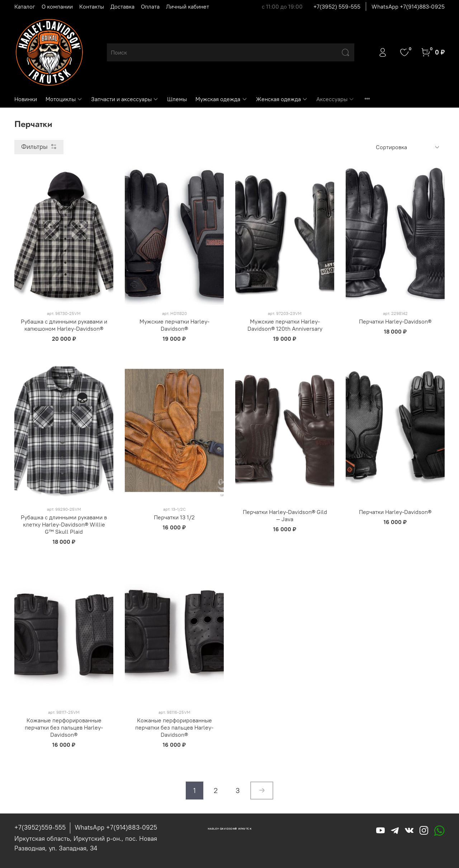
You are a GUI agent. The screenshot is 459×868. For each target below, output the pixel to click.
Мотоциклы (64, 99)
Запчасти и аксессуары (125, 99)
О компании (57, 6)
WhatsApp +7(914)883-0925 (408, 6)
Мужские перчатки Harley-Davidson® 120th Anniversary (285, 325)
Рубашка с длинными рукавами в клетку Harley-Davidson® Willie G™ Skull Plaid (64, 524)
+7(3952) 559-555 (337, 6)
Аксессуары (335, 99)
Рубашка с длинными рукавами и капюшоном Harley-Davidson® (64, 325)
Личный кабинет (188, 6)
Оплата (150, 6)
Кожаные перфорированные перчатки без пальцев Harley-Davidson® (64, 727)
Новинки (26, 99)
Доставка (122, 6)
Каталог (25, 6)
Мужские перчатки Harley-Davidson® (174, 325)
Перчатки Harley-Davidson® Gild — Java (285, 515)
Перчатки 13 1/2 (174, 517)
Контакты (92, 6)
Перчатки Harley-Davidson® (395, 321)
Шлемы (177, 99)
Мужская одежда (221, 99)
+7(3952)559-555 (40, 827)
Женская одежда (282, 99)
